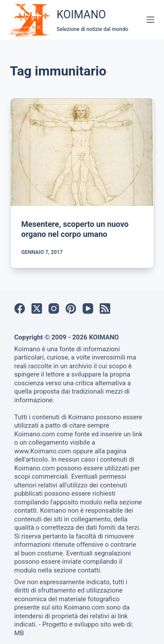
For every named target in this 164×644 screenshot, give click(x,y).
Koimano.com (35, 434)
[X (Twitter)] (37, 308)
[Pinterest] (71, 308)
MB (19, 633)
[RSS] (105, 308)
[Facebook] (20, 308)
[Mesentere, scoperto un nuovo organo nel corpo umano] (82, 152)
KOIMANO (82, 15)
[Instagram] (54, 308)
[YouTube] (88, 308)
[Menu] (150, 20)
